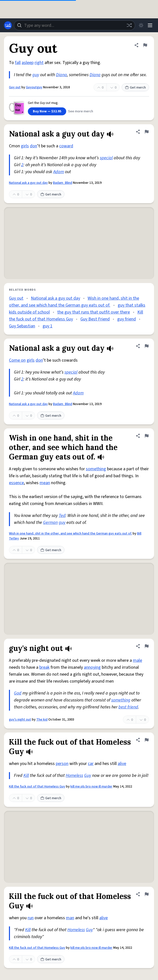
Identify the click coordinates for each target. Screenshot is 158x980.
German (50, 522)
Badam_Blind (63, 183)
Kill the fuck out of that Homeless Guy (37, 787)
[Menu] (150, 25)
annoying (92, 667)
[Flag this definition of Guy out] (145, 45)
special (106, 158)
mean (45, 483)
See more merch (81, 111)
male (137, 660)
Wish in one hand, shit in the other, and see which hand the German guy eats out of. (70, 534)
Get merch (135, 88)
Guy (88, 775)
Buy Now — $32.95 (47, 111)
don (33, 146)
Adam (59, 172)
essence (16, 483)
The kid (42, 720)
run (31, 918)
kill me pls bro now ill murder (91, 787)
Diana (61, 75)
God (18, 693)
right (39, 63)
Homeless (74, 775)
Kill (26, 775)
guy (36, 75)
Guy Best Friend (95, 319)
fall (18, 63)
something (96, 469)
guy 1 (48, 326)
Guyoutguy (34, 87)
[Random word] (129, 25)
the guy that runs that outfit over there (94, 312)
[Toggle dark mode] (141, 25)
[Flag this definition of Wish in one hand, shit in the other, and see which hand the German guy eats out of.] (147, 436)
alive (122, 764)
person (62, 764)
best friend (128, 707)
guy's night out (20, 720)
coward (66, 146)
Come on (17, 360)
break (44, 667)
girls (25, 146)
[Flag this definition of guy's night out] (147, 646)
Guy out (15, 87)
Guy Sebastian (22, 326)
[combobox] (75, 25)
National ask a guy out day (28, 183)
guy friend (127, 319)
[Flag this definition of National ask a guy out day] (147, 132)
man (70, 918)
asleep (28, 63)
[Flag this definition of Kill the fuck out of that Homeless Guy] (147, 740)
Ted (62, 516)
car (91, 764)
